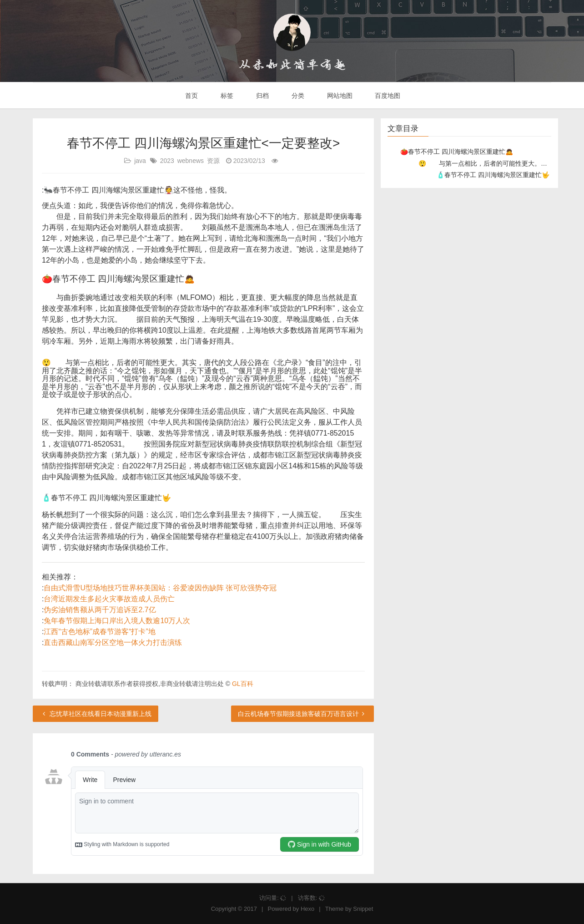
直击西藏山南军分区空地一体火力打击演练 (113, 642)
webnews (191, 161)
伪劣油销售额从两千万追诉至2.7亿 (100, 610)
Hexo (307, 909)
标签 (226, 96)
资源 (213, 161)
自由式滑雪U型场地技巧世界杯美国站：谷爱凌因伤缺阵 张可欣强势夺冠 (160, 588)
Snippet (363, 909)
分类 (297, 96)
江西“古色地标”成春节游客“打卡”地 (99, 632)
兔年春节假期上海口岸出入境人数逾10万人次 (117, 621)
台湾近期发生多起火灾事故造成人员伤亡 (109, 599)
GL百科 (243, 684)
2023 (167, 161)
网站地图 (339, 96)
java (140, 161)
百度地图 (387, 96)
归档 (262, 96)
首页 (191, 96)
